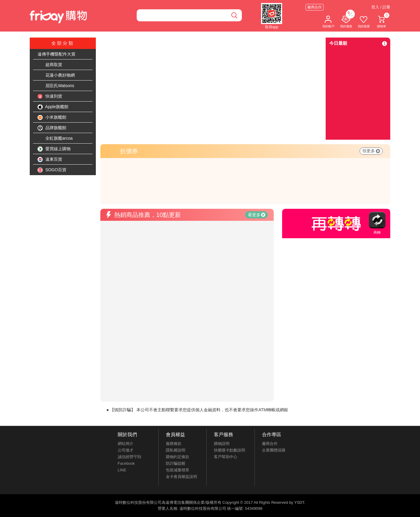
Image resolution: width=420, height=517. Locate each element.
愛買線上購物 (54, 149)
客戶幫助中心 (226, 457)
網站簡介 (126, 444)
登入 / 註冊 (381, 7)
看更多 (257, 215)
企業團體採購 (274, 450)
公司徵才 (126, 450)
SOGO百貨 (52, 170)
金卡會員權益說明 (181, 477)
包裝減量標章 (178, 470)
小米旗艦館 (52, 117)
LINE (122, 470)
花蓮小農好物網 (56, 75)
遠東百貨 (50, 160)
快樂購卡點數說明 (230, 450)
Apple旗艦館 (53, 107)
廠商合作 (315, 7)
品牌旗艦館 (52, 128)
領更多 (371, 151)
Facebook (126, 463)
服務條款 (174, 444)
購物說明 (222, 444)
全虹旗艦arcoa (55, 138)
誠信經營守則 (129, 457)
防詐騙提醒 (176, 463)
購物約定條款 (178, 457)
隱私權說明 (176, 450)
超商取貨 (50, 65)
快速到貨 (50, 96)
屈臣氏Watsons (56, 86)
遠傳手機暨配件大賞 (56, 54)
